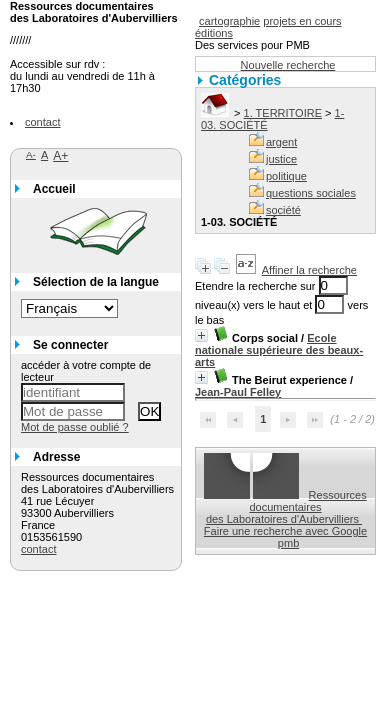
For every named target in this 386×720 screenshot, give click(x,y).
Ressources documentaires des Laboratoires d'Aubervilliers (286, 507)
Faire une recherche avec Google (285, 531)
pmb (288, 543)
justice (281, 159)
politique (286, 176)
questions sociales (311, 193)
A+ (60, 156)
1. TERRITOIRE (283, 113)
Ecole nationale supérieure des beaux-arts (279, 350)
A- (31, 154)
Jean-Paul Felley (238, 392)
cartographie (229, 21)
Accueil (54, 189)
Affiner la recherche (309, 270)
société (283, 210)
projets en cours (302, 21)
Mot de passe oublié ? (75, 427)
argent (281, 142)
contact (42, 122)
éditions (214, 33)
